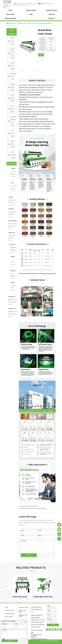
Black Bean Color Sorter (31, 506)
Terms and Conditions (53, 641)
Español (20, 4)
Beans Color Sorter (32, 23)
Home (14, 23)
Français (29, 4)
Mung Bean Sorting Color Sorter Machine (34, 508)
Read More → (14, 178)
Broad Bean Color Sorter (45, 23)
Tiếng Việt (21, 5)
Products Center (22, 23)
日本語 (26, 5)
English (15, 4)
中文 (29, 5)
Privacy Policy (43, 641)
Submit (29, 555)
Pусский (24, 4)
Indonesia (16, 5)
